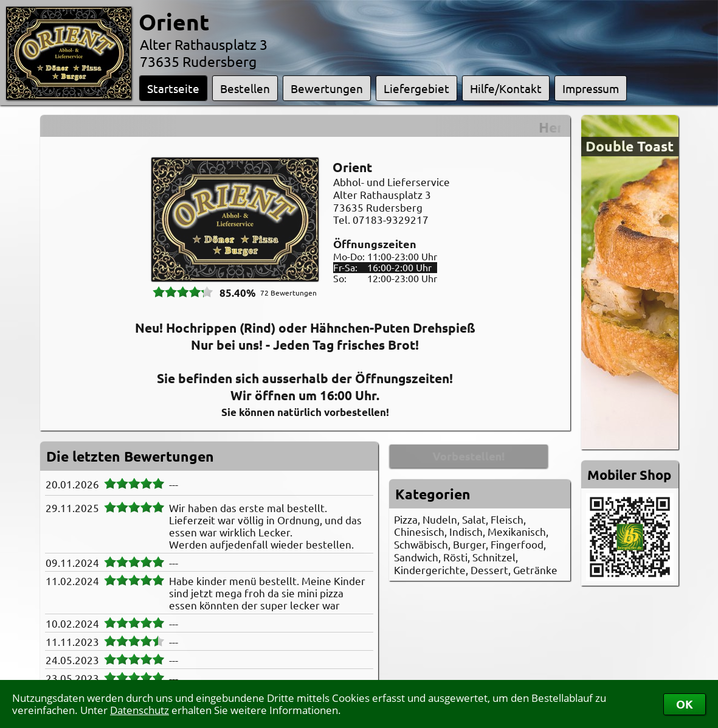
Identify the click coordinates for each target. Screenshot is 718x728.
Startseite (173, 88)
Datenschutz (140, 710)
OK (685, 704)
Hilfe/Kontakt (506, 88)
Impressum (591, 88)
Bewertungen (327, 88)
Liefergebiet (416, 88)
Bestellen (245, 88)
